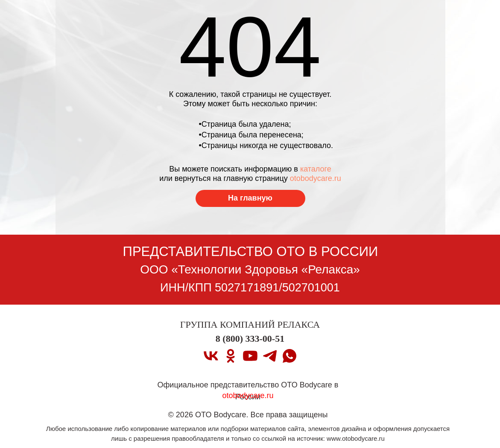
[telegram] (270, 356)
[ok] (231, 356)
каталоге (316, 169)
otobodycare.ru (316, 178)
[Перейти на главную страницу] (250, 198)
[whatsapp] (289, 356)
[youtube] (250, 356)
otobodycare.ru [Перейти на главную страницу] (248, 396)
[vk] (211, 356)
